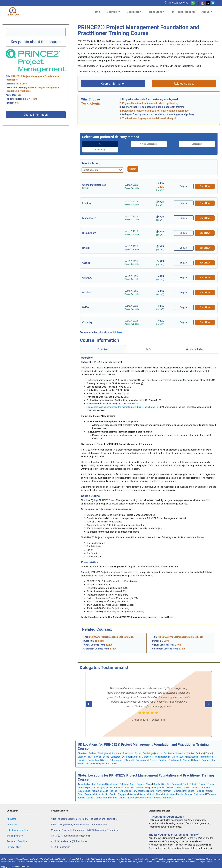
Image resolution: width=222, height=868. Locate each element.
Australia (82, 778)
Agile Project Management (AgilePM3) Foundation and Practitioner (84, 813)
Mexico (113, 785)
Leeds (106, 751)
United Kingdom (127, 792)
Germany (82, 782)
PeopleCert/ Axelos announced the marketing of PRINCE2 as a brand (121, 401)
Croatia (157, 778)
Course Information (36, 115)
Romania (89, 789)
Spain (180, 789)
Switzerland (200, 789)
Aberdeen (83, 748)
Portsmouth (142, 754)
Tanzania (212, 789)
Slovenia (144, 789)
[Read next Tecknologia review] (95, 698)
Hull (90, 751)
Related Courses (184, 84)
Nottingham (94, 754)
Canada (141, 778)
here (120, 327)
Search (133, 163)
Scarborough (175, 754)
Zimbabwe (168, 792)
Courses (113, 12)
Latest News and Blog (18, 824)
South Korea (169, 789)
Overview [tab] (103, 344)
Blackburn (116, 748)
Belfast (93, 748)
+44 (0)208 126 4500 (176, 3)
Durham (200, 748)
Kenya (170, 782)
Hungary (101, 782)
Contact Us (12, 819)
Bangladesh (112, 778)
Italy (147, 782)
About (207, 12)
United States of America (149, 792)
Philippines (189, 785)
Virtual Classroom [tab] (132, 144)
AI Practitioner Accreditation (166, 811)
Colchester (169, 748)
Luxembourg (84, 785)
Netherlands (125, 785)
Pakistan (177, 785)
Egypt (185, 778)
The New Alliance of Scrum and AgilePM (174, 829)
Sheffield (187, 754)
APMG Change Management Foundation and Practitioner (79, 819)
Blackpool (128, 748)
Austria (92, 778)
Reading (163, 754)
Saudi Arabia (102, 789)
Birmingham (104, 748)
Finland (202, 778)
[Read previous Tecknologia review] (202, 698)
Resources (157, 12)
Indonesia (119, 782)
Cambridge (148, 748)
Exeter (209, 748)
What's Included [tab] (195, 344)
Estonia (193, 778)
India (110, 782)
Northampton (206, 751)
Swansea (95, 758)
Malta (105, 785)
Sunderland (84, 758)
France (211, 778)
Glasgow (82, 751)
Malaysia (96, 785)
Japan (153, 782)
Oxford (105, 754)
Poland (199, 785)
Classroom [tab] (166, 144)
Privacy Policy (14, 841)
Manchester (147, 751)
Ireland (139, 782)
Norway (160, 785)
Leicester (115, 751)
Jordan (162, 782)
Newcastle (193, 751)
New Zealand (139, 785)
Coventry (181, 748)
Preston (153, 754)
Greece (92, 782)
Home (96, 12)
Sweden (188, 789)
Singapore (123, 789)
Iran (127, 782)
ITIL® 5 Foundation (61, 841)
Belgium (124, 778)
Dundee (190, 748)
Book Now (205, 180)
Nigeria (151, 785)
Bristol (138, 748)
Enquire (184, 180)
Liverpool (126, 751)
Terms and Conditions (18, 836)
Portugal (209, 785)
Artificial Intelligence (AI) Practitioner (69, 836)
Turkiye (81, 792)
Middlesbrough (162, 751)
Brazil (132, 778)
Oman (168, 785)
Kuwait (178, 782)
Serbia (113, 789)
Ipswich (98, 751)
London (136, 751)
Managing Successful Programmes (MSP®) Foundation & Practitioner (86, 824)
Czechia (166, 778)
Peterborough (116, 754)
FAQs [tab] (149, 344)
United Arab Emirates (106, 792)
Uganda (91, 792)
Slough (197, 754)
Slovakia (134, 789)
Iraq (132, 782)
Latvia (186, 782)
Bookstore (135, 12)
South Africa (156, 789)
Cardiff (159, 748)
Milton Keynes (179, 751)
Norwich (82, 754)
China (149, 778)
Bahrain (101, 778)
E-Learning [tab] (200, 144)
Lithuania (206, 782)
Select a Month (91, 158)
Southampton (209, 754)
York (114, 758)
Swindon (106, 758)
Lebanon (195, 782)
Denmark (176, 778)
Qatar (81, 789)
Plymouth (130, 754)
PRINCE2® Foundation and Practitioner (71, 830)
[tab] (98, 144)
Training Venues (15, 830)
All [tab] (98, 144)
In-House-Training (184, 12)
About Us (11, 813)
